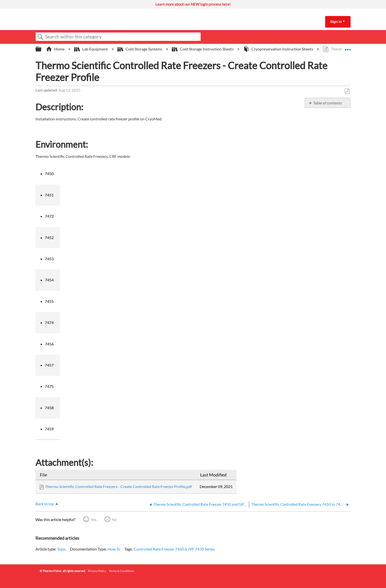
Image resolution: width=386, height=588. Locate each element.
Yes (94, 519)
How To (114, 549)
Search (40, 37)
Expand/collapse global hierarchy (42, 49)
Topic (62, 549)
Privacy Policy (97, 571)
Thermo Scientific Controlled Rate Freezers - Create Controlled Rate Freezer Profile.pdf (118, 486)
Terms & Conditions (122, 571)
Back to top (45, 504)
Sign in (336, 22)
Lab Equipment (91, 49)
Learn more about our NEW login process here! (193, 4)
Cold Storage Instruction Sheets (203, 49)
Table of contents (328, 103)
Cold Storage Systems (140, 49)
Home (56, 49)
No (114, 519)
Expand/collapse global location (348, 48)
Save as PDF (347, 91)
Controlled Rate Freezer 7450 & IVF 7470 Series (174, 549)
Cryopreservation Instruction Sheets (279, 49)
